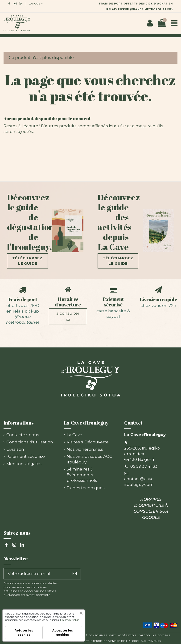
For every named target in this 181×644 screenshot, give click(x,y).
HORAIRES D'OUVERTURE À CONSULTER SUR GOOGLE (151, 508)
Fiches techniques (86, 488)
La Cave (74, 435)
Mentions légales (24, 464)
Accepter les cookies (63, 633)
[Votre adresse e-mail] (36, 574)
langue (36, 4)
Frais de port (23, 299)
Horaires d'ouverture (68, 302)
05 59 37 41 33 (144, 466)
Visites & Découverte (88, 442)
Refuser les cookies (24, 633)
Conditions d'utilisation (30, 442)
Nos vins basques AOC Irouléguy (89, 459)
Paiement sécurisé (113, 302)
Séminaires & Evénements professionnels (82, 475)
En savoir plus (70, 620)
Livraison (15, 449)
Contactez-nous (23, 435)
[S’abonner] (75, 574)
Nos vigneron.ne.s (85, 449)
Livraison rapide (158, 299)
